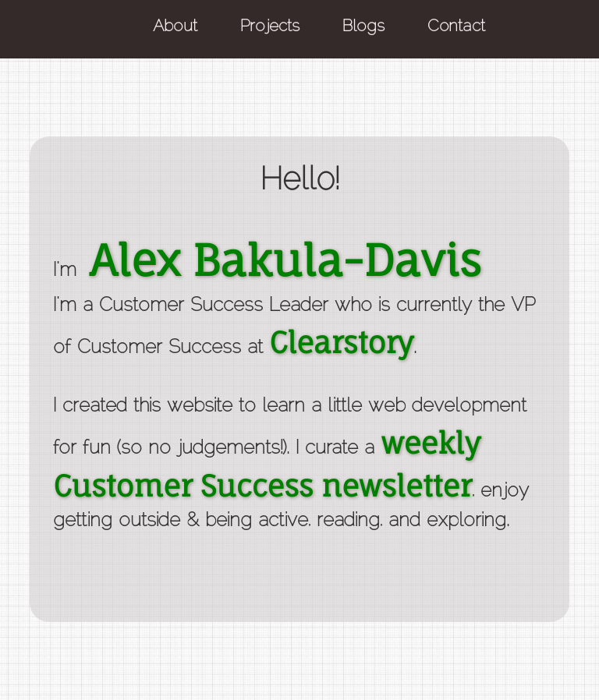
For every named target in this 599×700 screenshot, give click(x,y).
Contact (456, 27)
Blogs (363, 27)
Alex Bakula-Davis (285, 260)
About (175, 27)
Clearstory (341, 343)
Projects (270, 27)
